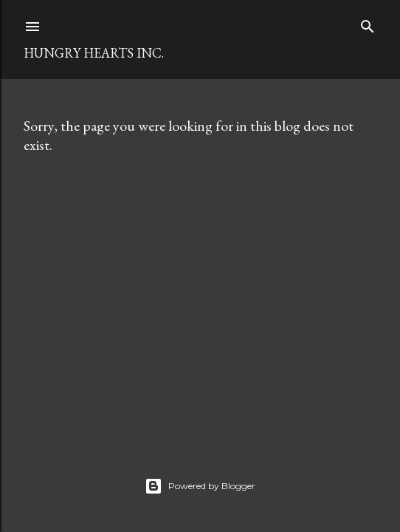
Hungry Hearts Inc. (94, 53)
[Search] (368, 23)
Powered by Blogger (200, 486)
